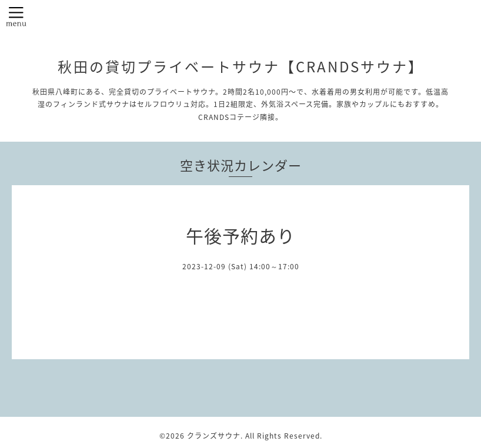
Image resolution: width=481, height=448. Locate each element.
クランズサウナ (214, 436)
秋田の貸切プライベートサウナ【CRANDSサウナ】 (241, 66)
